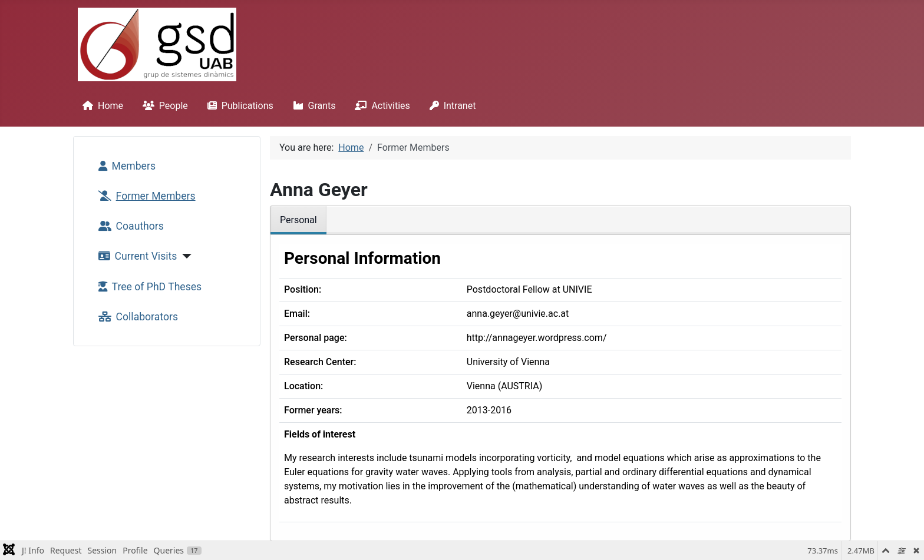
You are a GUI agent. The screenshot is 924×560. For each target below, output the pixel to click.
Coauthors (129, 226)
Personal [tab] (298, 220)
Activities (380, 106)
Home (100, 106)
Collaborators (136, 317)
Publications (238, 106)
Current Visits (136, 256)
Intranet (451, 106)
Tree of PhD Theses (148, 287)
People (163, 106)
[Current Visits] (184, 256)
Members (125, 166)
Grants (312, 106)
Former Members (145, 196)
